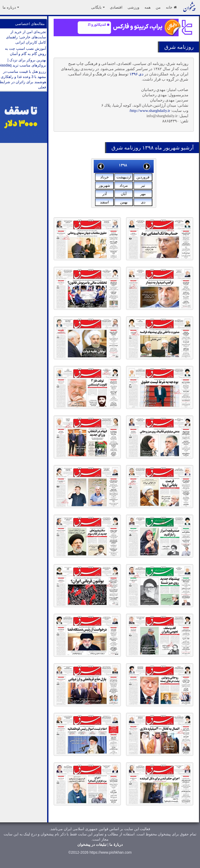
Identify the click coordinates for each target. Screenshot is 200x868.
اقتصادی (116, 7)
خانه (171, 7)
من (158, 7)
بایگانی (98, 7)
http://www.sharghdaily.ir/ (150, 111)
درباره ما (11, 7)
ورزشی (133, 7)
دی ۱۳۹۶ (137, 74)
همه (148, 7)
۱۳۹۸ (123, 165)
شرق (170, 47)
